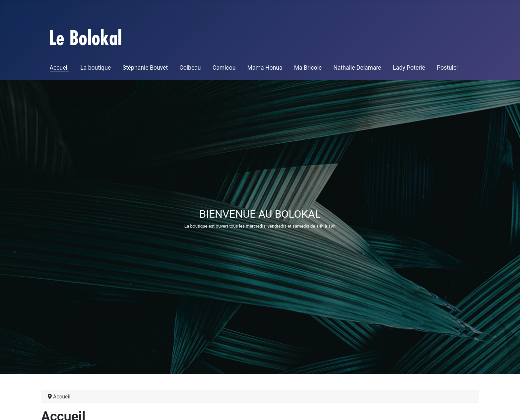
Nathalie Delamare (357, 68)
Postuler (448, 68)
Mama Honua (265, 68)
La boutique (96, 68)
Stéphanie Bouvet (145, 68)
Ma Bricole (308, 68)
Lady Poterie (409, 68)
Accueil (59, 68)
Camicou (224, 68)
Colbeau (190, 68)
